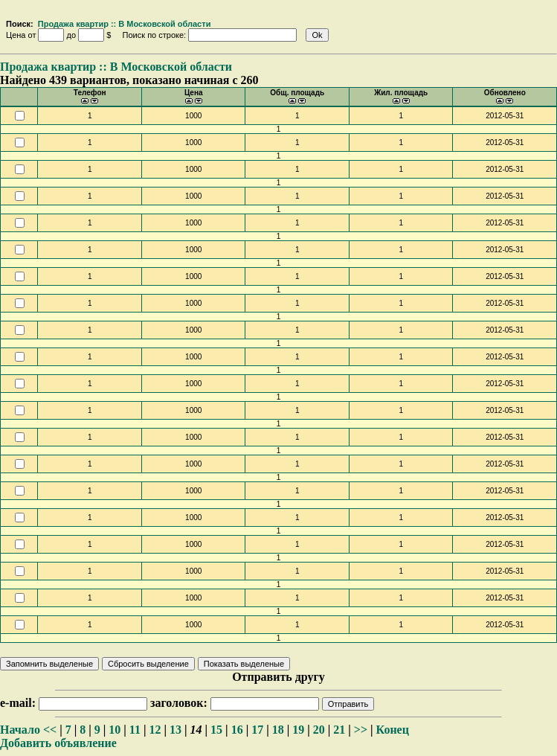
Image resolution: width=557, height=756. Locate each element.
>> (361, 730)
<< (50, 730)
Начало (20, 730)
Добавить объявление (58, 743)
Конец (393, 730)
